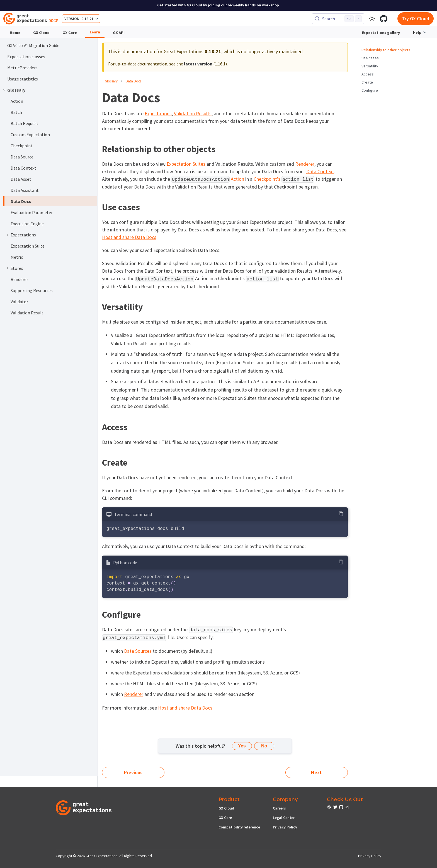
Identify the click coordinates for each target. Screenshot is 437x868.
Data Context (320, 171)
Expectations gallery (381, 33)
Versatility (370, 66)
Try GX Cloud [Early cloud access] (416, 19)
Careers (279, 808)
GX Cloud (41, 33)
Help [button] (417, 32)
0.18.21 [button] (87, 19)
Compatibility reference (239, 827)
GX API (119, 33)
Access (368, 74)
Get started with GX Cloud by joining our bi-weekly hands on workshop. (219, 5)
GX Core (70, 33)
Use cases (370, 58)
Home (15, 33)
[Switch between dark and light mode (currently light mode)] (372, 19)
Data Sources (138, 651)
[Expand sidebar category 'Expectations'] (8, 235)
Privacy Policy (285, 827)
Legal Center (284, 818)
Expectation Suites (186, 164)
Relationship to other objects (386, 50)
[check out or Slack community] (330, 808)
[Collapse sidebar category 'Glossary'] (4, 90)
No (264, 746)
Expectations (158, 113)
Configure (370, 90)
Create (367, 82)
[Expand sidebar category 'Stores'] (8, 268)
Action (237, 179)
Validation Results (193, 113)
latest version (198, 64)
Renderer (305, 164)
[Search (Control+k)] (338, 19)
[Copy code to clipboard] (341, 514)
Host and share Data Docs (129, 237)
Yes (242, 746)
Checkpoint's (267, 179)
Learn (95, 32)
